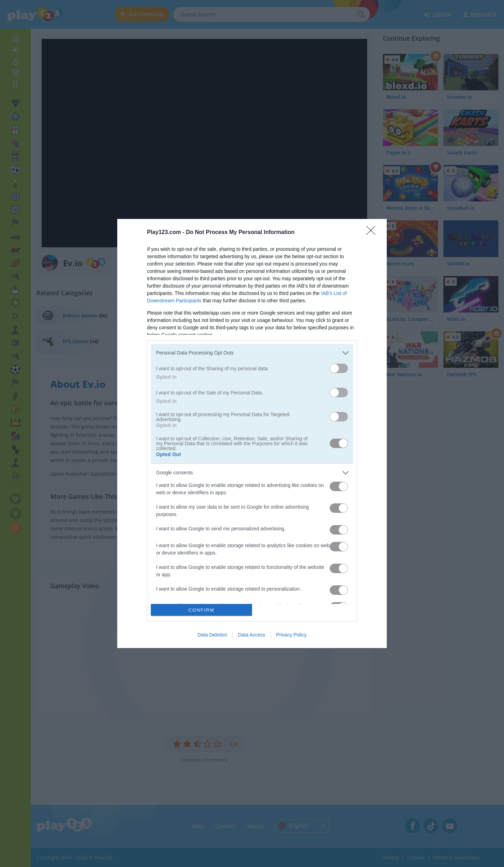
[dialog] (252, 434)
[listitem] (252, 353)
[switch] (339, 368)
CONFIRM (201, 610)
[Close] (373, 233)
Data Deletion (212, 635)
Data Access (252, 635)
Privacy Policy (291, 635)
